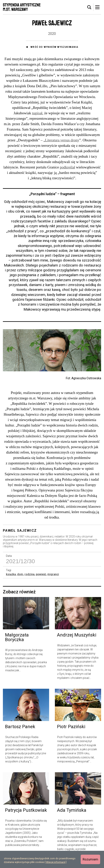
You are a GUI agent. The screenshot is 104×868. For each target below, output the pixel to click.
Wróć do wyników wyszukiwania (54, 47)
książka (11, 574)
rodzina (29, 574)
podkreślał (68, 167)
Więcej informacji (56, 862)
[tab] (89, 7)
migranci (53, 574)
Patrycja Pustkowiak (26, 810)
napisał (37, 113)
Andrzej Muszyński (77, 635)
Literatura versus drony (62, 140)
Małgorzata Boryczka (17, 637)
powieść (41, 574)
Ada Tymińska (72, 810)
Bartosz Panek (20, 727)
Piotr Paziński (71, 727)
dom (20, 574)
